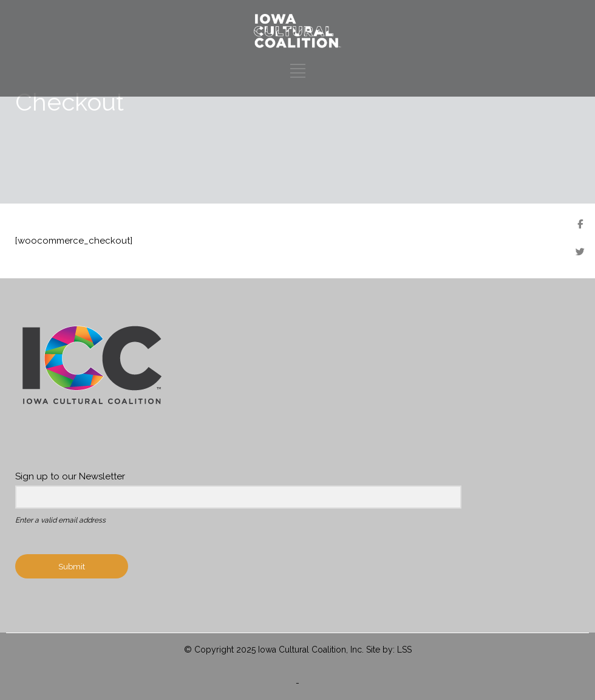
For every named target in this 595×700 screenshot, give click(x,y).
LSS (404, 650)
